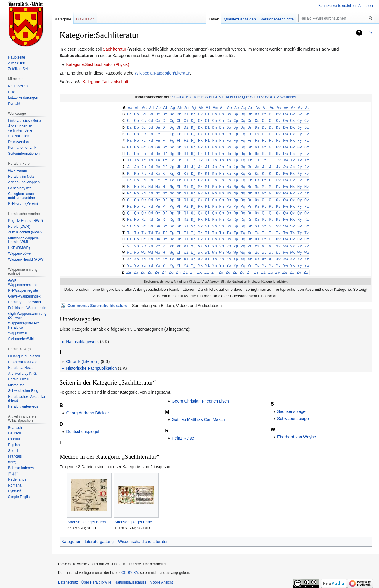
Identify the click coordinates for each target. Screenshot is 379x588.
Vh (179, 240)
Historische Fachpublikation (91, 361)
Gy (300, 145)
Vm (215, 240)
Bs (257, 114)
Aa (130, 107)
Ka (129, 170)
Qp (236, 208)
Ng (172, 189)
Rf (165, 214)
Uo (229, 233)
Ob (136, 196)
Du (271, 126)
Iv (278, 158)
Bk (200, 114)
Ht (264, 151)
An (222, 107)
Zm (214, 265)
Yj (193, 258)
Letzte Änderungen (23, 98)
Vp (236, 240)
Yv (278, 258)
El (208, 133)
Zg (171, 265)
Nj (193, 189)
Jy (300, 164)
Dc (144, 126)
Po (229, 202)
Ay (300, 107)
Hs (257, 151)
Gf (165, 145)
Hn (221, 151)
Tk (200, 227)
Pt (264, 202)
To (229, 227)
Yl (208, 258)
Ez (307, 133)
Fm (215, 139)
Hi (186, 151)
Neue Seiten (18, 86)
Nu (271, 189)
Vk (200, 240)
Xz (307, 252)
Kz (307, 170)
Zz (306, 265)
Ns (257, 189)
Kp (236, 170)
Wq (243, 246)
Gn (221, 145)
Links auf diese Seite (24, 121)
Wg (172, 246)
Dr (250, 126)
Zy (299, 265)
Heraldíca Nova (20, 368)
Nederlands (17, 479)
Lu (271, 177)
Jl (208, 164)
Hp (236, 151)
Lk (200, 177)
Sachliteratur (114, 49)
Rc (144, 214)
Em (215, 133)
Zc (143, 265)
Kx (293, 170)
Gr (250, 145)
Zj (192, 265)
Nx (293, 189)
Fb (136, 139)
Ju (271, 164)
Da (129, 126)
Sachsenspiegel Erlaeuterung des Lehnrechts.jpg (136, 514)
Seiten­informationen (24, 154)
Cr (250, 120)
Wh (179, 246)
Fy (300, 139)
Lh (179, 177)
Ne (158, 189)
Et (264, 133)
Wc (144, 246)
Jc (144, 164)
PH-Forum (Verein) (23, 203)
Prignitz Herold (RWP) (25, 221)
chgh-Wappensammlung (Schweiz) (27, 316)
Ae (158, 107)
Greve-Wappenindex (24, 296)
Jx (293, 164)
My (300, 183)
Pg (172, 202)
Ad (151, 107)
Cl (208, 120)
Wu (271, 246)
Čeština (14, 439)
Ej (193, 133)
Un (221, 233)
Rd (151, 214)
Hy (300, 151)
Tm (215, 227)
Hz (307, 151)
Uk (200, 233)
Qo (229, 208)
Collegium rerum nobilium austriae (21, 196)
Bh (179, 114)
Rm (215, 214)
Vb (136, 240)
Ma (129, 183)
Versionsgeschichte (277, 19)
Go (229, 145)
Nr (250, 189)
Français (15, 456)
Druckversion (18, 142)
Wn (221, 246)
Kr (250, 170)
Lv (278, 177)
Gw (285, 145)
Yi (186, 258)
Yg (172, 258)
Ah (180, 107)
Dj (193, 126)
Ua (129, 233)
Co (229, 120)
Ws (257, 246)
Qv (278, 208)
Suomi (13, 451)
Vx (293, 240)
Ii (186, 158)
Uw (285, 233)
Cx (293, 120)
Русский (15, 491)
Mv (278, 183)
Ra (129, 214)
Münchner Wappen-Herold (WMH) (24, 240)
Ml (208, 183)
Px (293, 202)
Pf (165, 202)
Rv (278, 214)
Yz (307, 258)
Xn (221, 252)
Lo (229, 177)
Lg (172, 177)
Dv (278, 126)
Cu (271, 120)
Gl (208, 145)
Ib (136, 158)
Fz (307, 139)
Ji (186, 164)
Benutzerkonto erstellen (337, 6)
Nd (151, 189)
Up (236, 233)
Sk (200, 221)
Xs (257, 252)
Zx (292, 265)
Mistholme (16, 385)
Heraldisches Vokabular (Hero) (27, 399)
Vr (250, 240)
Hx (293, 151)
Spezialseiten (19, 136)
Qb (136, 208)
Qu (271, 208)
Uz (307, 233)
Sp (236, 221)
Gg (172, 145)
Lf (165, 177)
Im (215, 158)
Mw (285, 183)
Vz (307, 240)
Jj (193, 164)
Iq (243, 158)
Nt (264, 189)
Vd (151, 240)
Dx (293, 126)
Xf (165, 252)
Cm (215, 120)
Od (151, 196)
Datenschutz (68, 575)
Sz (307, 221)
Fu (271, 139)
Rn (221, 214)
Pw (285, 202)
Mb (136, 183)
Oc (144, 196)
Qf (165, 208)
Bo (229, 114)
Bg (172, 114)
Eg (172, 133)
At (265, 107)
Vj (193, 240)
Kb (136, 170)
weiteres (288, 97)
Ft (264, 139)
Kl (208, 170)
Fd (151, 139)
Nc (144, 189)
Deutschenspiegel (82, 424)
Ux (293, 233)
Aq (244, 107)
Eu (271, 133)
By (300, 114)
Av (279, 107)
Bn (221, 114)
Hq (243, 151)
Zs (256, 265)
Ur (250, 233)
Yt (264, 258)
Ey (300, 133)
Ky (300, 170)
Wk (200, 246)
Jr (250, 164)
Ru (271, 214)
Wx (293, 246)
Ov (278, 196)
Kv (278, 170)
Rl (208, 214)
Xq (243, 252)
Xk (200, 252)
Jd (151, 164)
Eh (179, 133)
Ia (129, 158)
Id (151, 158)
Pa (129, 202)
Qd (151, 208)
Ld (151, 177)
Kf (165, 170)
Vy (300, 240)
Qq (243, 208)
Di (186, 126)
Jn (221, 164)
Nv (278, 189)
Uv (278, 233)
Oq (243, 196)
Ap (237, 107)
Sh (179, 221)
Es (257, 133)
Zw (285, 265)
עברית (13, 462)
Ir (250, 158)
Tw (285, 227)
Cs (257, 120)
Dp (236, 126)
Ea (129, 133)
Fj (193, 139)
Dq (243, 126)
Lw (285, 177)
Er (250, 133)
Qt (264, 208)
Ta (129, 227)
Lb (136, 177)
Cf (165, 120)
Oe (158, 196)
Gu (271, 145)
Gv (278, 145)
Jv (278, 164)
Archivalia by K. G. (23, 374)
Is (257, 158)
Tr (250, 227)
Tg (172, 227)
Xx (293, 252)
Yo (229, 258)
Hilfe (368, 33)
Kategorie (63, 19)
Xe (158, 252)
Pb (136, 202)
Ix (293, 158)
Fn (221, 139)
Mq (243, 183)
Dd (151, 126)
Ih (179, 158)
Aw (286, 107)
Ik (200, 158)
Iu (271, 158)
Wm (215, 246)
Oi (186, 196)
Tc (144, 227)
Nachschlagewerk (82, 334)
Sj (193, 221)
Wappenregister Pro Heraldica (24, 325)
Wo (229, 246)
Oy (300, 196)
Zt (264, 265)
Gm (215, 145)
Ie (158, 158)
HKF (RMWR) (19, 248)
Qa (129, 208)
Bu (271, 114)
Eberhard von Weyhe (297, 429)
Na (129, 189)
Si (186, 221)
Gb (136, 145)
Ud (151, 233)
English (14, 445)
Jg (172, 164)
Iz (307, 158)
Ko (229, 170)
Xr (250, 252)
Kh (179, 170)
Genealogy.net (19, 188)
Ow (285, 196)
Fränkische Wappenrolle (27, 308)
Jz (307, 164)
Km (215, 170)
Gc (144, 145)
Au (272, 107)
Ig (172, 158)
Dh (179, 126)
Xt (264, 252)
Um (215, 233)
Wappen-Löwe (19, 253)
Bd (151, 114)
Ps (257, 202)
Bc (144, 114)
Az (307, 107)
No (229, 189)
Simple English (20, 497)
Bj (193, 114)
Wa (129, 246)
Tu (271, 227)
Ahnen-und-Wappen (24, 182)
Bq (243, 114)
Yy (300, 258)
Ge (158, 145)
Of (165, 196)
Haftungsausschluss (130, 575)
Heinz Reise (183, 430)
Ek (200, 133)
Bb (136, 114)
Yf (165, 258)
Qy (300, 208)
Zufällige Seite (19, 69)
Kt (264, 170)
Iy (300, 158)
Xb (136, 252)
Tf (165, 227)
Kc (144, 170)
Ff (165, 139)
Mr (250, 183)
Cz (307, 120)
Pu (271, 202)
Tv (278, 227)
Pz (307, 202)
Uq (243, 233)
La (129, 177)
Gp (236, 145)
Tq (243, 227)
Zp (235, 265)
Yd (151, 258)
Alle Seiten (16, 63)
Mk (200, 183)
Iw (285, 158)
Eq (243, 133)
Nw (285, 189)
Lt (264, 177)
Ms (257, 183)
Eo (229, 133)
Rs (257, 214)
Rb (136, 214)
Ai (187, 107)
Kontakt (14, 104)
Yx (293, 258)
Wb (136, 246)
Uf (165, 233)
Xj (193, 252)
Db (136, 126)
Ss (257, 221)
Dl (208, 126)
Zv (278, 265)
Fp (236, 139)
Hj (193, 151)
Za (129, 265)
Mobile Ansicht (161, 575)
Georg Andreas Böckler (87, 405)
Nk (200, 189)
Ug (172, 233)
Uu (271, 233)
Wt (264, 246)
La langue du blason (24, 356)
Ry (300, 214)
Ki (186, 170)
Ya (129, 258)
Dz (307, 126)
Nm (215, 189)
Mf (165, 183)
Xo (229, 252)
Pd (151, 202)
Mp (236, 183)
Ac (144, 107)
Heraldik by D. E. (21, 379)
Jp (236, 164)
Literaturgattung (99, 534)
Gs (257, 145)
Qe (158, 208)
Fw (285, 139)
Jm (215, 164)
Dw (285, 126)
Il (208, 158)
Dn (221, 126)
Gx (293, 145)
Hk (200, 151)
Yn (221, 258)
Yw (285, 258)
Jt (264, 164)
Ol (208, 196)
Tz (307, 227)
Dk (200, 126)
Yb (136, 258)
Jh (179, 164)
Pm (215, 202)
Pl (208, 202)
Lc (144, 177)
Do (229, 126)
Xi (186, 252)
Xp (236, 252)
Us (257, 233)
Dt (264, 126)
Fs (257, 139)
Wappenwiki (17, 333)
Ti (186, 227)
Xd (151, 252)
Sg (172, 221)
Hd (151, 151)
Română (15, 485)
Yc (144, 258)
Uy (300, 233)
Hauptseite (16, 57)
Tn (221, 227)
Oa (129, 196)
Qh (179, 208)
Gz (307, 145)
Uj (193, 233)
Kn (221, 170)
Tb (136, 227)
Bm (215, 114)
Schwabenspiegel (293, 411)
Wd (151, 246)
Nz (307, 189)
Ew (285, 133)
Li (186, 177)
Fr (250, 139)
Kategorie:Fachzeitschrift (105, 82)
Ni (186, 189)
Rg (172, 214)
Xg (172, 252)
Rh (179, 214)
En (221, 133)
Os (257, 196)
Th (179, 227)
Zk (200, 265)
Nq (243, 189)
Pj (193, 202)
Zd (150, 265)
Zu (271, 265)
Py (300, 202)
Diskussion (85, 19)
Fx (293, 139)
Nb (136, 189)
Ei (186, 133)
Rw (285, 214)
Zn (221, 265)
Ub (136, 233)
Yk (200, 258)
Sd (151, 221)
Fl (208, 139)
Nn (221, 189)
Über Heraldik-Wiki (96, 575)
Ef (165, 133)
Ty (300, 227)
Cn (221, 120)
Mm (215, 183)
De (158, 126)
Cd (151, 120)
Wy (300, 246)
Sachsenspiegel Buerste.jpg (89, 514)
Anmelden (366, 6)
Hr (250, 151)
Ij (193, 158)
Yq (243, 258)
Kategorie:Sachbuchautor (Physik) (97, 64)
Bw (285, 114)
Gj (193, 145)
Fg (172, 139)
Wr (250, 246)
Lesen (214, 19)
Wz (307, 246)
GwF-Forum (17, 171)
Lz (307, 177)
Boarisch (15, 428)
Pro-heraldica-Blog (23, 362)
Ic (144, 158)
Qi (186, 208)
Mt (264, 183)
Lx (293, 177)
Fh (179, 139)
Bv (278, 114)
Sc (144, 221)
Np (236, 189)
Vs (257, 240)
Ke (158, 170)
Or (250, 196)
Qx (293, 208)
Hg (172, 151)
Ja (129, 164)
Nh (179, 189)
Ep (236, 133)
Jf (165, 164)
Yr (250, 258)
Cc (144, 120)
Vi (186, 240)
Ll (208, 177)
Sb (136, 221)
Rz (307, 214)
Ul (208, 233)
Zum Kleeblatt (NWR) (25, 232)
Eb (136, 133)
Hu (271, 151)
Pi (186, 202)
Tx (293, 227)
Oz (307, 196)
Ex (293, 133)
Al (208, 107)
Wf (165, 246)
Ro (229, 214)
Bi (186, 114)
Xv (278, 252)
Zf (164, 265)
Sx (293, 221)
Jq (243, 164)
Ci (186, 120)
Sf (165, 221)
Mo (229, 183)
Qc (144, 208)
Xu (271, 252)
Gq (243, 145)
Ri (186, 214)
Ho (229, 151)
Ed (151, 133)
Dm (215, 126)
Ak (201, 107)
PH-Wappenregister (24, 290)
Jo (229, 164)
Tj (193, 227)
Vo (229, 240)
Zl (207, 265)
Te (158, 227)
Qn (221, 208)
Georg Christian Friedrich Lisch (200, 393)
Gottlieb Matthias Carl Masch (198, 412)
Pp (236, 202)
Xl (208, 252)
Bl (208, 114)
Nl (208, 189)
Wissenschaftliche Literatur (143, 534)
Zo (228, 265)
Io (229, 158)
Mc (144, 183)
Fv (278, 139)
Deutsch (15, 433)
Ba (129, 114)
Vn (221, 240)
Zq (242, 265)
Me (158, 183)
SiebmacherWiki (21, 339)
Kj (193, 170)
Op (236, 196)
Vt (264, 240)
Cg (172, 120)
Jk (200, 164)
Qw (285, 208)
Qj (193, 208)
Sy (300, 221)
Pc (144, 202)
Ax (293, 107)
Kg (172, 170)
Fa (129, 139)
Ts (257, 227)
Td (151, 227)
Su (271, 221)
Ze (157, 265)
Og (172, 196)
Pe (158, 202)
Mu (271, 183)
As (258, 107)
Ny (300, 189)
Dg (172, 126)
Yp (236, 258)
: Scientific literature (97, 298)
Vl (208, 240)
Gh (179, 145)
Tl (208, 227)
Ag (173, 107)
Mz (307, 183)
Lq (243, 177)
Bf (165, 114)
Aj (194, 107)
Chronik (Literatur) (83, 354)
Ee (158, 133)
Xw (285, 252)
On (221, 196)
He (158, 151)
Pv (278, 202)
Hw (285, 151)
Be (158, 114)
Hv (278, 151)
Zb (136, 265)
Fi (186, 139)
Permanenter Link (22, 148)
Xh (179, 252)
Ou (271, 196)
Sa (129, 221)
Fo (229, 139)
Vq (243, 240)
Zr (249, 265)
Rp (236, 214)
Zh (178, 265)
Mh (179, 183)
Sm (215, 221)
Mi (186, 183)
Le (158, 177)
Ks (257, 170)
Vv (278, 240)
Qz (307, 208)
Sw (285, 221)
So (229, 221)
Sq (243, 221)
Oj (193, 196)
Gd (151, 145)
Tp (236, 227)
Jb (136, 164)
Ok (200, 196)
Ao (229, 107)
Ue (158, 233)
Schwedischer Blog (23, 391)
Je (158, 164)
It (264, 158)
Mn (221, 183)
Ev (278, 133)
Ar (251, 107)
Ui (186, 233)
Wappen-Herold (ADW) (26, 259)
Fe (158, 139)
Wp (236, 246)
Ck (200, 120)
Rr (250, 214)
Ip (236, 158)
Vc (144, 240)
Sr (250, 221)
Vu (271, 240)
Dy (300, 126)
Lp (236, 177)
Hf (165, 151)
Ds (257, 126)
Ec (144, 133)
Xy (300, 252)
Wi (186, 246)
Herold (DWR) (19, 227)
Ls (257, 177)
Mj (193, 183)
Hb (136, 151)
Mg (172, 183)
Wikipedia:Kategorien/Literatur (162, 73)
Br (250, 114)
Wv (278, 246)
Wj (193, 246)
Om (215, 196)
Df (165, 126)
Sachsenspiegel (292, 404)
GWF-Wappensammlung (23, 283)
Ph (179, 202)
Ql (208, 208)
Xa (129, 252)
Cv (278, 120)
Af (166, 107)
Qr (250, 208)
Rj (193, 214)
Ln (221, 177)
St (264, 221)
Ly (300, 177)
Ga (129, 145)
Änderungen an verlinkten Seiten (21, 128)
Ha (129, 151)
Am (215, 107)
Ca (129, 120)
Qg (172, 208)
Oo (229, 196)
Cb (136, 120)
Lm (215, 177)
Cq (243, 120)
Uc (144, 233)
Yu (271, 258)
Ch (179, 120)
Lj (193, 177)
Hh (179, 151)
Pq (243, 202)
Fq (243, 139)
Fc (144, 139)
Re (158, 214)
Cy (300, 120)
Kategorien (71, 534)
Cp (236, 120)
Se (158, 221)
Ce (158, 120)
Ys (257, 258)
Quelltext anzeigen (240, 19)
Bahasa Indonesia (22, 468)
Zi (185, 265)
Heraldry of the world (24, 302)
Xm (215, 252)
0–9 (178, 97)
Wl (208, 246)
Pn (221, 202)
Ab (137, 107)
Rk (200, 214)
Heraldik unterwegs (23, 406)
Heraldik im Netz (21, 177)
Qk (200, 208)
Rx (293, 214)
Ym (215, 258)
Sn (221, 221)
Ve (158, 240)
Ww (285, 246)
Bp (236, 114)
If (165, 158)
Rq (243, 214)
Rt (264, 214)
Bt (264, 114)
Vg (172, 240)
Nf (165, 189)
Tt (264, 227)
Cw (285, 120)
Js (257, 164)
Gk (200, 145)
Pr (250, 202)
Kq (243, 170)
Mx (293, 183)
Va (129, 240)
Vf (165, 240)
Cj (193, 120)
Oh (179, 196)
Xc (144, 252)
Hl (208, 151)
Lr (250, 177)
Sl (208, 221)
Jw (285, 164)
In (221, 158)
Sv (278, 221)
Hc (144, 151)
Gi (186, 145)
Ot (264, 196)
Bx (293, 114)
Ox (293, 196)
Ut (264, 233)
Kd (151, 170)
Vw (285, 240)
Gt (264, 145)
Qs (257, 208)
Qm (215, 208)
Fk (200, 139)
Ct (264, 120)
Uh (179, 233)
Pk (200, 202)
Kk (200, 170)
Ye (158, 258)
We (158, 246)
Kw (285, 170)
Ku (271, 170)
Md (151, 183)
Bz (307, 114)
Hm (215, 151)
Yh (179, 258)
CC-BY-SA (130, 565)
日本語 (13, 474)
